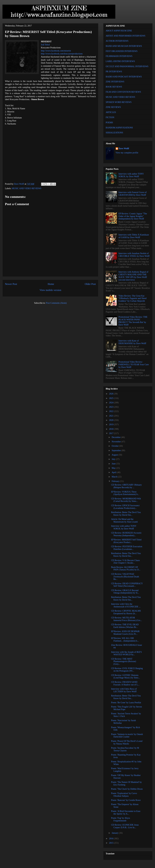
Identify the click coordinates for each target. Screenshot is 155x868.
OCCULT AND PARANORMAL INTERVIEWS (127, 66)
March (115, 477)
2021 (112, 416)
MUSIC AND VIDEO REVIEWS (27, 188)
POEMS (109, 123)
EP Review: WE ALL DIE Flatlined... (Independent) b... (125, 640)
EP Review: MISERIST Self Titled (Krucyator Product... (126, 541)
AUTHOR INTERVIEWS (117, 41)
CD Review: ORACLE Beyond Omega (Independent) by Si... (125, 592)
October (115, 446)
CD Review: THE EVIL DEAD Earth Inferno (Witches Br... (125, 626)
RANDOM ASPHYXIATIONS (119, 128)
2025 (112, 398)
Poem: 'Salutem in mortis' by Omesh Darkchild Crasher (127, 736)
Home (51, 284)
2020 (112, 420)
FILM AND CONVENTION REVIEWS (123, 92)
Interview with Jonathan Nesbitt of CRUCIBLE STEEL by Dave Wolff (134, 255)
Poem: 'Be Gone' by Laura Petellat (126, 703)
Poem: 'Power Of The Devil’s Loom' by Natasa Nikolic (127, 742)
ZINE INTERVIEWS (115, 82)
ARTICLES (111, 112)
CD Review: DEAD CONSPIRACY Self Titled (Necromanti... (127, 585)
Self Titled (45, 45)
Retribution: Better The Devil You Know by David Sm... (126, 514)
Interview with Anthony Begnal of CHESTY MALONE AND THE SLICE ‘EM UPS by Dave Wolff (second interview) (133, 276)
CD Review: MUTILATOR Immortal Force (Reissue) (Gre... (127, 619)
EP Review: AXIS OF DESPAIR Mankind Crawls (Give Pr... (125, 633)
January (115, 833)
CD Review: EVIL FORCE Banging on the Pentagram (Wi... (127, 670)
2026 (112, 394)
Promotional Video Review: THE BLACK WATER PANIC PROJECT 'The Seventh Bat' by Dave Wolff (133, 321)
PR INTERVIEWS (114, 72)
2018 (112, 429)
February (116, 481)
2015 (112, 843)
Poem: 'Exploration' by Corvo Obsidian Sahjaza (124, 795)
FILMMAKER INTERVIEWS (119, 56)
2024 (112, 403)
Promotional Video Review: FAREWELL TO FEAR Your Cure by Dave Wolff (134, 365)
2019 (112, 425)
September (116, 450)
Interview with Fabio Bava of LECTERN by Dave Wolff (124, 690)
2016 (112, 839)
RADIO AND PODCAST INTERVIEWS (124, 77)
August (115, 455)
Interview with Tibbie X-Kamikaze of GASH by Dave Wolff (134, 236)
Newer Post (11, 284)
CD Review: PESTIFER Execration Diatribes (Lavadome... (127, 548)
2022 (112, 411)
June (114, 464)
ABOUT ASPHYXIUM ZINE (119, 31)
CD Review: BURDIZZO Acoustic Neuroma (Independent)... (126, 534)
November (116, 442)
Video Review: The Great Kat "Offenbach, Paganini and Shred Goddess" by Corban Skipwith (133, 298)
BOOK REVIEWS (114, 87)
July (114, 459)
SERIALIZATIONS (114, 133)
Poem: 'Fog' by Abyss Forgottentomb (121, 819)
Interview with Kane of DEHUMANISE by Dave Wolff (132, 342)
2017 (112, 433)
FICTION (110, 117)
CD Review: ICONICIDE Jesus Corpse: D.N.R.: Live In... (125, 826)
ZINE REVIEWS (113, 107)
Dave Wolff (124, 149)
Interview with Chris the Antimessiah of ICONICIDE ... (126, 605)
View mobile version (50, 290)
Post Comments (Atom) (56, 303)
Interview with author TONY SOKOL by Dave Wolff (131, 175)
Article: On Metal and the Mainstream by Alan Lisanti (124, 520)
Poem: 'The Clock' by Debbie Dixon (127, 789)
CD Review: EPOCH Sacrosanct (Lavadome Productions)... (125, 507)
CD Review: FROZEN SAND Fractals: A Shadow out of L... (125, 683)
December (116, 437)
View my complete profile (127, 153)
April (114, 472)
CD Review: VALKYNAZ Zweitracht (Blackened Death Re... (125, 577)
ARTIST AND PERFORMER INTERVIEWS (126, 36)
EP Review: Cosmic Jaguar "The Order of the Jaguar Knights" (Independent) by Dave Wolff (133, 216)
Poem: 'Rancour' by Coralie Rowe (126, 800)
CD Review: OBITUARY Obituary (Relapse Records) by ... (126, 486)
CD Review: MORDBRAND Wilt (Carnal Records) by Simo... (126, 500)
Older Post (90, 284)
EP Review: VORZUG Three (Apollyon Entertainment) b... (125, 493)
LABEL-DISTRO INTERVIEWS (120, 61)
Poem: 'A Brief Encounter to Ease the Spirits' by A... (126, 813)
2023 (112, 407)
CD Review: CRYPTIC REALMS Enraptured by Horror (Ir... (126, 612)
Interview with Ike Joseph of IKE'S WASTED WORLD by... (126, 653)
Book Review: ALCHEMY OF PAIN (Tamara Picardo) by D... (126, 569)
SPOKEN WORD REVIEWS (119, 102)
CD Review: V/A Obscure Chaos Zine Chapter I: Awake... (125, 562)
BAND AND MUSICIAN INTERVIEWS (124, 46)
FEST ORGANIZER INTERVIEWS (122, 51)
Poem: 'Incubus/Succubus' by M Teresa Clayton (125, 749)
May (114, 468)
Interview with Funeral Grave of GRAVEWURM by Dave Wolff (133, 194)
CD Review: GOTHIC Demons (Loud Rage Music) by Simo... (126, 677)
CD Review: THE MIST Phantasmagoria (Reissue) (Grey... (124, 662)
